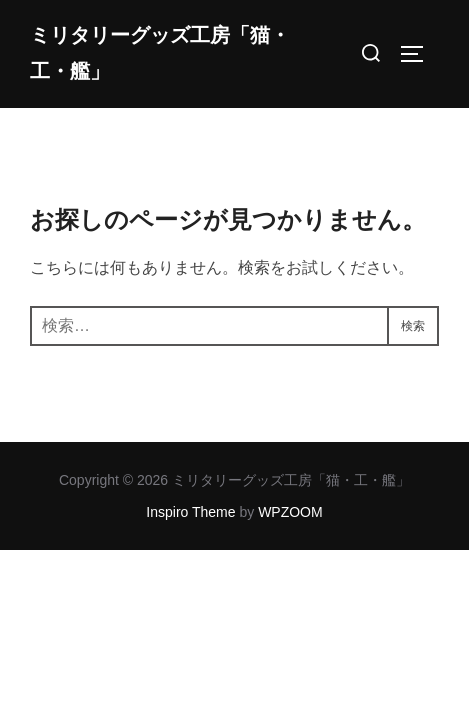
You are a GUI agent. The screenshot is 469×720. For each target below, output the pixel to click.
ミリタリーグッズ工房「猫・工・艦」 (160, 53)
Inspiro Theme (190, 512)
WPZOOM (290, 512)
